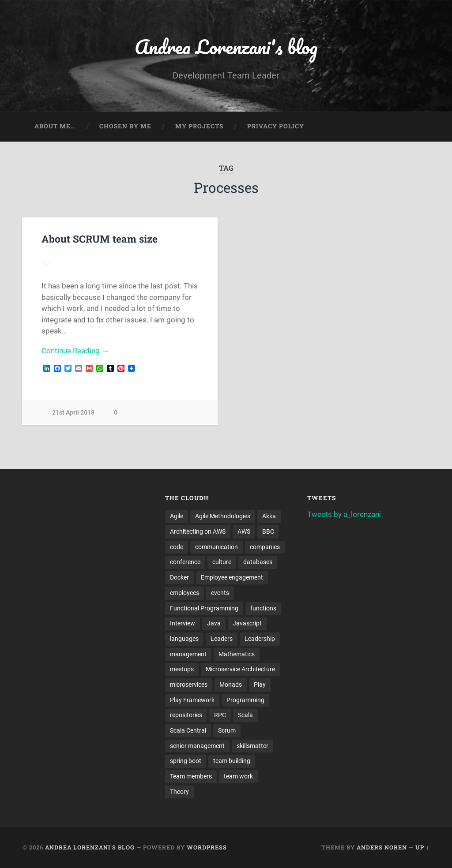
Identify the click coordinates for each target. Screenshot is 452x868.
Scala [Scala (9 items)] (245, 715)
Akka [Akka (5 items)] (269, 516)
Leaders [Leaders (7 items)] (222, 639)
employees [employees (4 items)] (185, 593)
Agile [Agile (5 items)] (177, 516)
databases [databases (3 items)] (258, 562)
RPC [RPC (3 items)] (220, 715)
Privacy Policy (276, 126)
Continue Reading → (75, 351)
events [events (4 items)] (220, 593)
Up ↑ (422, 847)
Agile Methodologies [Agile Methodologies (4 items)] (223, 516)
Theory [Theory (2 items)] (179, 792)
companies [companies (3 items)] (265, 547)
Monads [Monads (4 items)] (231, 685)
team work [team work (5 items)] (238, 776)
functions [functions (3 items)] (263, 608)
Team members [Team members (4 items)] (191, 776)
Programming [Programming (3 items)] (245, 700)
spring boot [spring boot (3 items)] (186, 761)
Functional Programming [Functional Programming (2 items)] (204, 608)
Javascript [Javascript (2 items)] (247, 623)
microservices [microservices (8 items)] (189, 685)
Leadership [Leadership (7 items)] (260, 639)
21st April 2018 (73, 413)
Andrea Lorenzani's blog (226, 47)
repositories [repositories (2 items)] (186, 715)
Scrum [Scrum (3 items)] (227, 730)
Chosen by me (125, 126)
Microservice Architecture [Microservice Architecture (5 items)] (240, 669)
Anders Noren (382, 847)
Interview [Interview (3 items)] (183, 623)
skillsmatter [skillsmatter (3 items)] (252, 746)
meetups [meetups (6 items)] (182, 669)
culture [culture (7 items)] (222, 562)
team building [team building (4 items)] (232, 761)
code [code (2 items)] (177, 547)
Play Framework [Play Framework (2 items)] (192, 700)
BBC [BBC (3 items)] (268, 531)
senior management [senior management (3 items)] (197, 746)
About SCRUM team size (100, 239)
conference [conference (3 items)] (185, 562)
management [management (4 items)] (188, 654)
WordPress (207, 847)
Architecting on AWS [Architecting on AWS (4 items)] (198, 531)
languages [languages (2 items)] (184, 639)
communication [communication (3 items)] (217, 547)
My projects (199, 126)
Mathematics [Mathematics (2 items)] (237, 654)
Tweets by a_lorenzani (344, 514)
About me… (55, 126)
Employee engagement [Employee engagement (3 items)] (232, 577)
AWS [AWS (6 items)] (244, 531)
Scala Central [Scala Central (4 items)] (188, 730)
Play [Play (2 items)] (260, 685)
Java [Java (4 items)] (214, 623)
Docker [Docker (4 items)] (179, 577)
